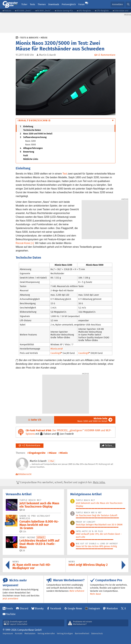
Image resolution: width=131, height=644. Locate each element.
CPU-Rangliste (103, 11)
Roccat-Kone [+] (25, 243)
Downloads (54, 4)
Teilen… (109, 446)
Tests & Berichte (29, 38)
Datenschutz (97, 633)
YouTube (11, 614)
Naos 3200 (30, 141)
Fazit (26, 155)
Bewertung (27, 152)
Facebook (56, 608)
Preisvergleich (69, 4)
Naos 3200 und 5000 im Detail (36, 134)
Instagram (94, 608)
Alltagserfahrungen (31, 148)
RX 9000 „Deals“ (44, 11)
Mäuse (44, 38)
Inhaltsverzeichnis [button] (34, 120)
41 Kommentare (30, 445)
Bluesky (39, 608)
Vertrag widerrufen (46, 633)
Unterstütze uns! (121, 11)
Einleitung (27, 126)
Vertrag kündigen (65, 633)
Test (65, 174)
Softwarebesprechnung (33, 137)
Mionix (64, 453)
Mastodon (112, 608)
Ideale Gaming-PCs (65, 11)
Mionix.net (56, 349)
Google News (75, 608)
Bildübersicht (24, 474)
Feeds (9, 608)
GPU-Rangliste (85, 11)
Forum (81, 4)
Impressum (8, 633)
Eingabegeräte (37, 453)
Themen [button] (42, 4)
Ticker (24, 4)
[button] (128, 4)
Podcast (8, 11)
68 (22, 510)
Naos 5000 (31, 145)
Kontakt (19, 633)
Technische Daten (32, 130)
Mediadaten (30, 633)
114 (23, 531)
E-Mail (51, 461)
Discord (24, 608)
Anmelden (118, 4)
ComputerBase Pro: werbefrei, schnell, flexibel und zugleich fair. (61, 482)
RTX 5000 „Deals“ (24, 11)
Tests (32, 4)
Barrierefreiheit (82, 633)
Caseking (55, 353)
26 (22, 551)
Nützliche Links (31, 159)
